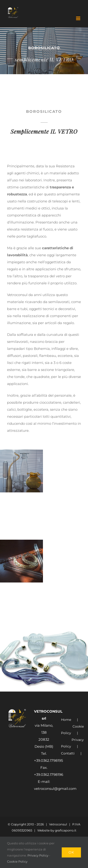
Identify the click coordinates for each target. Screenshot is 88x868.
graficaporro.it (66, 830)
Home (66, 720)
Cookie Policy (72, 730)
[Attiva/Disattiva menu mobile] (78, 18)
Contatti (68, 753)
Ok (71, 852)
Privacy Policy (72, 743)
